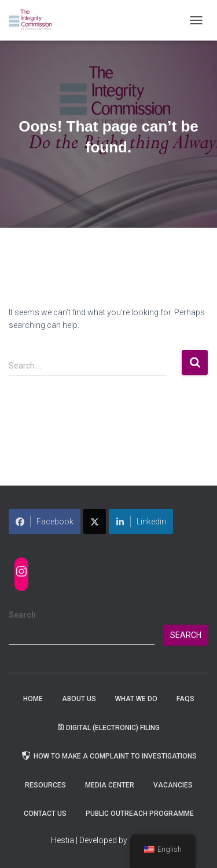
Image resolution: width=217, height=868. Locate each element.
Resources (45, 785)
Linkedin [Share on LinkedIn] (141, 521)
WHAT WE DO (136, 699)
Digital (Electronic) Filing (109, 728)
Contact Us (45, 814)
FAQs (185, 699)
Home (33, 699)
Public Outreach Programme (140, 814)
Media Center (110, 785)
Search (22, 615)
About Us (79, 699)
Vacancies (173, 785)
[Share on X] (95, 521)
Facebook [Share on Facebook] (45, 521)
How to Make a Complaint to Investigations (108, 756)
